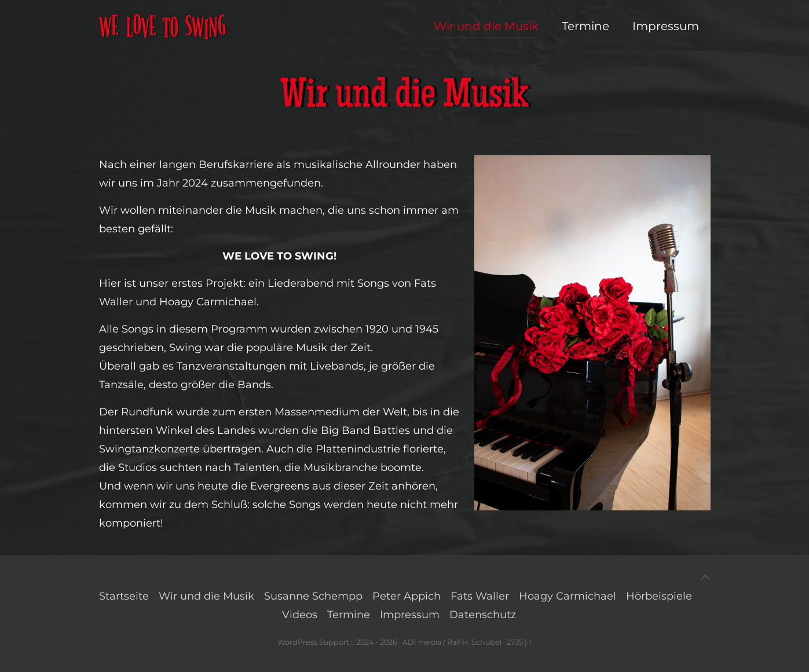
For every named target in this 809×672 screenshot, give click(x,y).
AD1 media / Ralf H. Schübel (452, 642)
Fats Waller (480, 596)
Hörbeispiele (659, 596)
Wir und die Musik (206, 596)
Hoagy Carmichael (568, 596)
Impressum (410, 615)
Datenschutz (483, 615)
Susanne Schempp (313, 596)
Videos (300, 615)
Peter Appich (407, 596)
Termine (349, 615)
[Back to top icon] (705, 578)
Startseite (124, 596)
